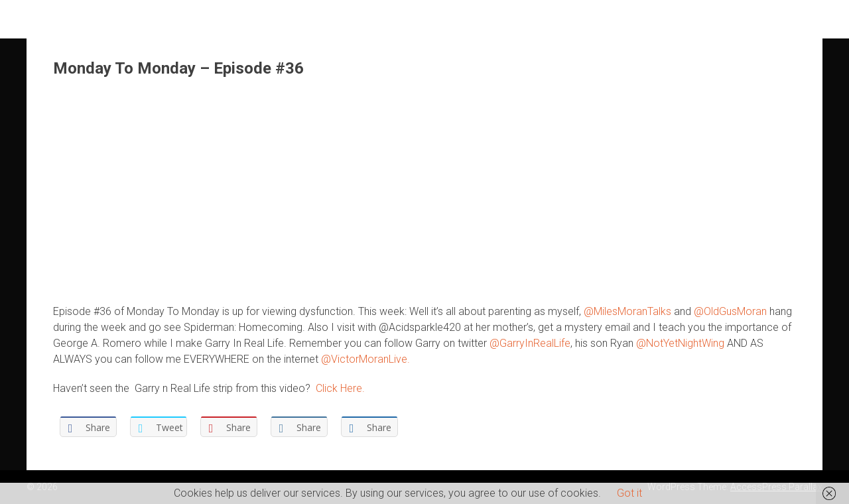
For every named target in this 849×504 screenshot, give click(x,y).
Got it (629, 493)
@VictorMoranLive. (365, 359)
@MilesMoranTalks (627, 311)
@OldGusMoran (730, 311)
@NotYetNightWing (680, 343)
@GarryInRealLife (530, 343)
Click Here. (340, 388)
